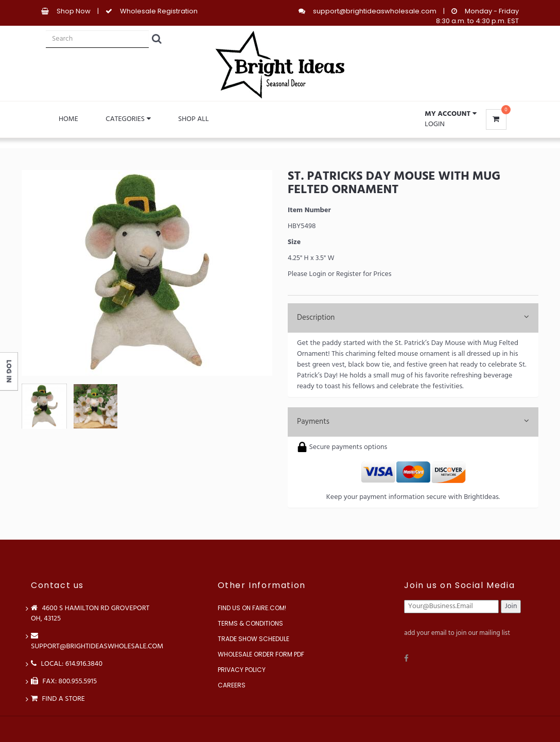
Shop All (194, 119)
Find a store (58, 699)
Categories (128, 119)
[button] (450, 114)
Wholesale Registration (159, 11)
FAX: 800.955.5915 (64, 681)
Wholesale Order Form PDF (261, 654)
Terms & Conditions (250, 623)
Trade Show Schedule (253, 639)
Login (435, 124)
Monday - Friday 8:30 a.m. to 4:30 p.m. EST (477, 16)
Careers (232, 685)
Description (413, 318)
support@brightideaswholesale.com (375, 11)
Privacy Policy (242, 670)
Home (68, 119)
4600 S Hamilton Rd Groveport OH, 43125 (90, 614)
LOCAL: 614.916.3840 (67, 664)
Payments (413, 422)
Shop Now (74, 11)
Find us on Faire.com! (252, 608)
